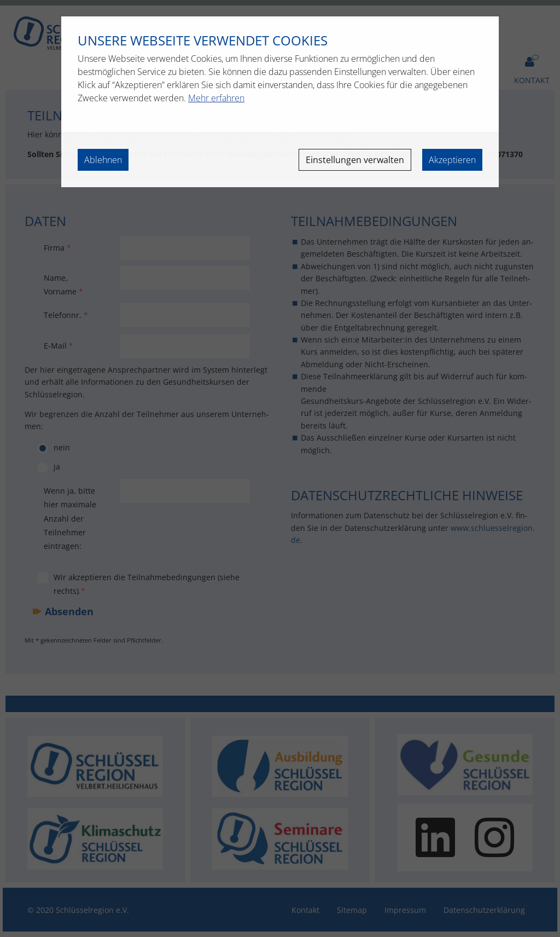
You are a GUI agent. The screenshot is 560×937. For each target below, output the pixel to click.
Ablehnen (103, 160)
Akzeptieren (452, 160)
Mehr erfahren (216, 98)
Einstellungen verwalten (355, 160)
